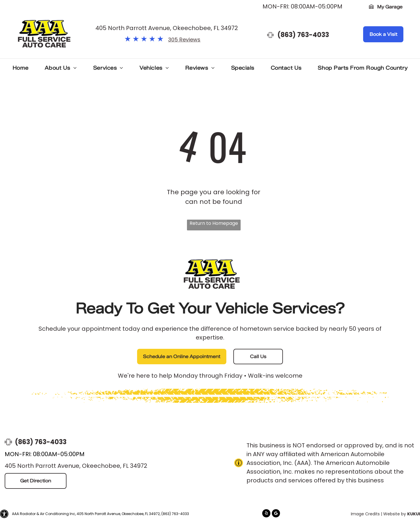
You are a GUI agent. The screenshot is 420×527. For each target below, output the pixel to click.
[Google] (276, 514)
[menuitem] (21, 69)
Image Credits (365, 514)
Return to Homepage (214, 223)
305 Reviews (184, 40)
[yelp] (266, 514)
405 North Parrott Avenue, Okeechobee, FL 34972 (167, 28)
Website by (395, 514)
